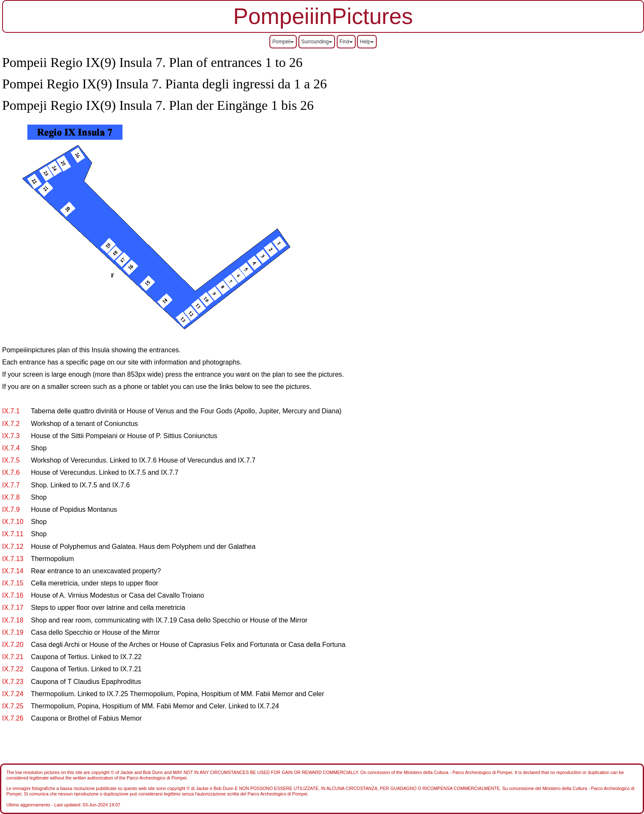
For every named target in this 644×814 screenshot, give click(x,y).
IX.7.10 (13, 522)
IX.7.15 (13, 583)
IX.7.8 (11, 497)
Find (346, 42)
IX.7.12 (13, 547)
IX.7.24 (13, 694)
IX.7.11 (13, 534)
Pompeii (283, 42)
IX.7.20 (13, 645)
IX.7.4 (11, 448)
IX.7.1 (11, 411)
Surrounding (317, 42)
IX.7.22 (13, 669)
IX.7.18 (13, 620)
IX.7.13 (13, 559)
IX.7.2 (11, 424)
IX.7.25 (13, 706)
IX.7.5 (11, 460)
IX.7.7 (11, 485)
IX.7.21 (13, 657)
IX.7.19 (13, 632)
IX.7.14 (13, 571)
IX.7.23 (13, 682)
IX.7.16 (13, 595)
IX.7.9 (11, 509)
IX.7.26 (13, 718)
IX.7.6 (11, 472)
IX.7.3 (11, 436)
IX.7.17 (13, 608)
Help (367, 42)
